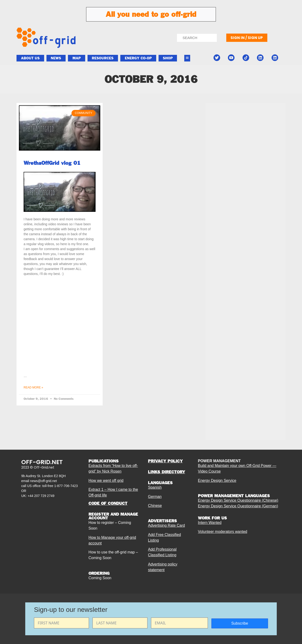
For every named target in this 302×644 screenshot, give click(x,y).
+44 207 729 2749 (41, 496)
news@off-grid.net (43, 481)
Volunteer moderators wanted (223, 532)
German (155, 497)
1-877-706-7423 (66, 486)
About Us (30, 58)
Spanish (155, 487)
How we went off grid (106, 481)
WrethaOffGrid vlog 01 (52, 163)
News (56, 58)
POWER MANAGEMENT (219, 461)
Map (77, 58)
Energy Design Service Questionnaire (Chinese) (238, 500)
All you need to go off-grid (151, 14)
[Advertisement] (245, 220)
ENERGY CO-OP (138, 58)
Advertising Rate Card (166, 525)
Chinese (155, 506)
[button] (187, 58)
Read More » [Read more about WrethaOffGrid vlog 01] (33, 387)
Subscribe (240, 623)
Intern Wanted (210, 523)
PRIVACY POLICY (165, 461)
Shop (168, 58)
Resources (103, 58)
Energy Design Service (217, 481)
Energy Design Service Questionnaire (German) (238, 506)
